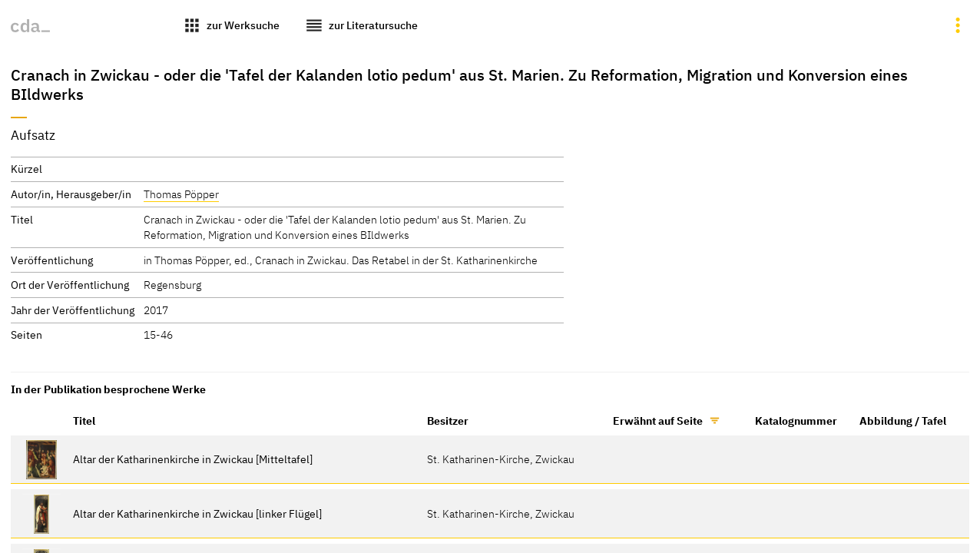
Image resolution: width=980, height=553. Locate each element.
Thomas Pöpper (181, 194)
